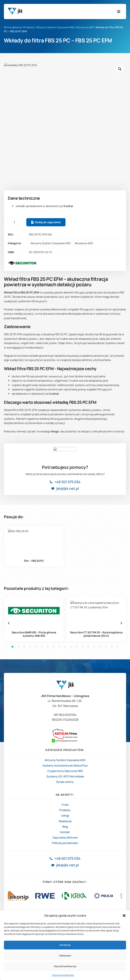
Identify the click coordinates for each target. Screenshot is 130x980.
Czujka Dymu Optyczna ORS (65, 819)
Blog (65, 874)
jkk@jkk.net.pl (67, 549)
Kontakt (65, 880)
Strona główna (13, 27)
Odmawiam (65, 956)
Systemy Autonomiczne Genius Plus (65, 813)
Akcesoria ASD (85, 27)
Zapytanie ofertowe (65, 885)
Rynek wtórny (65, 829)
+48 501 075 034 (67, 543)
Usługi (65, 863)
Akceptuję (65, 945)
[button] (124, 916)
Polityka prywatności (63, 975)
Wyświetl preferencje (65, 966)
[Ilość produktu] (16, 222)
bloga (55, 431)
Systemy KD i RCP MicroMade (65, 824)
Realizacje (65, 869)
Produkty (29, 27)
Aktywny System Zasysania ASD (55, 27)
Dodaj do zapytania (48, 222)
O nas (65, 852)
